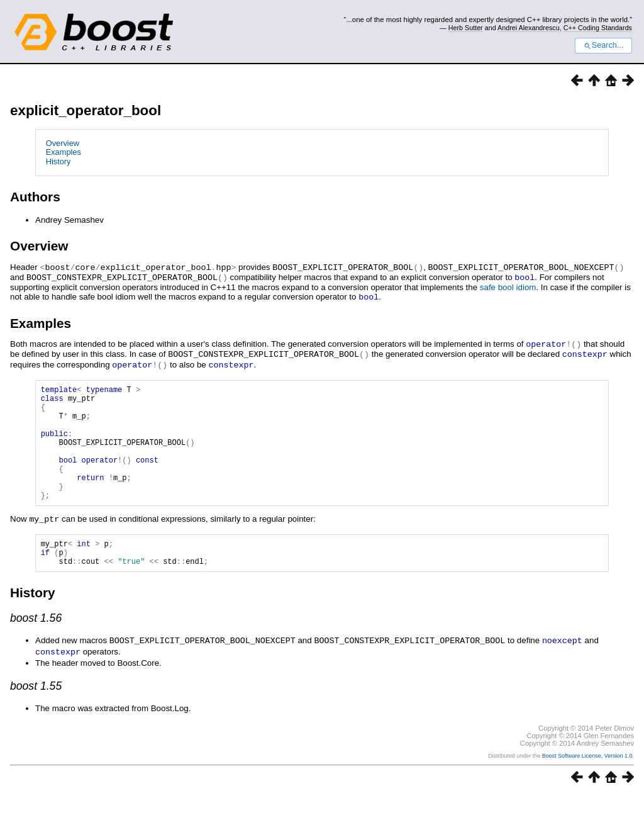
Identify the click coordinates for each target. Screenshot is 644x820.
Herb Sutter (466, 28)
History (58, 161)
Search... (603, 45)
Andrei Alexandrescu (529, 28)
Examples (64, 152)
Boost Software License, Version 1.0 (587, 780)
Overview (63, 143)
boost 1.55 (36, 710)
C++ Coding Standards (598, 28)
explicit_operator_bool (86, 110)
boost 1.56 (36, 644)
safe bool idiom (508, 286)
